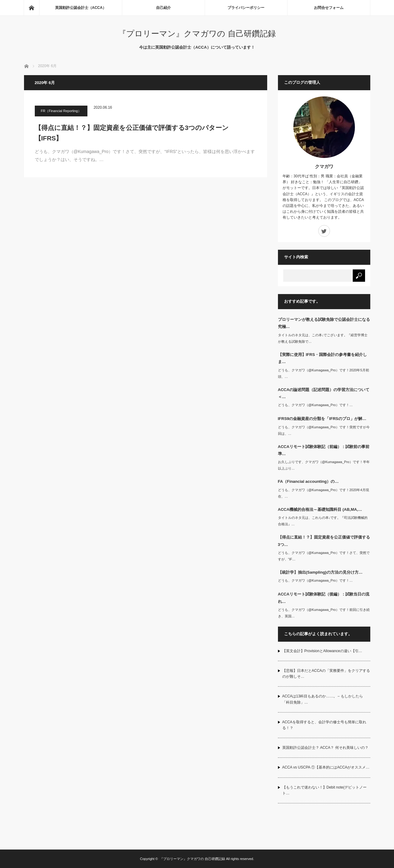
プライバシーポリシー (246, 8)
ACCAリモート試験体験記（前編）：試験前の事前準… (324, 450)
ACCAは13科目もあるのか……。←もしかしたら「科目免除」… (323, 699)
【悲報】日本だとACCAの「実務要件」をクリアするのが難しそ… (326, 674)
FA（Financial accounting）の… (308, 481)
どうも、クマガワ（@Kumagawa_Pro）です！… (315, 405)
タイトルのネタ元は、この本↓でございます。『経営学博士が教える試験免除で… (323, 338)
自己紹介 (163, 8)
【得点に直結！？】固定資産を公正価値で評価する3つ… (324, 541)
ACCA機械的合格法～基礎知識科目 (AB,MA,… (320, 509)
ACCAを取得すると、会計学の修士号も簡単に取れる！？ (324, 725)
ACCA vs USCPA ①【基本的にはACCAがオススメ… (326, 767)
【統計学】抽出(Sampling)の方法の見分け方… (320, 572)
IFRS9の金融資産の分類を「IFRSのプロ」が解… (322, 419)
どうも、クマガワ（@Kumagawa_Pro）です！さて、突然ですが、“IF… (324, 556)
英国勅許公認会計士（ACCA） (81, 8)
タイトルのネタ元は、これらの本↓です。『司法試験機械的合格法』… (323, 521)
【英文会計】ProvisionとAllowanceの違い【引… (322, 651)
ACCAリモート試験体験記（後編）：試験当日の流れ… (324, 598)
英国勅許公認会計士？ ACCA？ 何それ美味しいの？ (325, 748)
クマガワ (324, 166)
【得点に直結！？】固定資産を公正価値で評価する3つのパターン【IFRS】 (132, 133)
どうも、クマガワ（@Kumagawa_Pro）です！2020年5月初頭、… (324, 373)
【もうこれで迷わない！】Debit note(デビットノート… (325, 790)
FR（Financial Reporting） (61, 111)
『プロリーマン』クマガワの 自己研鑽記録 (197, 34)
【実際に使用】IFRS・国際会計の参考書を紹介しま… (323, 358)
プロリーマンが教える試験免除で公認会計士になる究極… (324, 323)
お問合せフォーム (329, 8)
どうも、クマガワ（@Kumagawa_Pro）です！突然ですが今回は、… (324, 430)
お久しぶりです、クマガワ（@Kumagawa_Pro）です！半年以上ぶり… (324, 465)
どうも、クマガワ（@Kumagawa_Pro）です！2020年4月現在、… (324, 493)
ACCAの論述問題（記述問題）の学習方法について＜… (324, 393)
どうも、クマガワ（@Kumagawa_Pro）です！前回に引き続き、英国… (324, 613)
